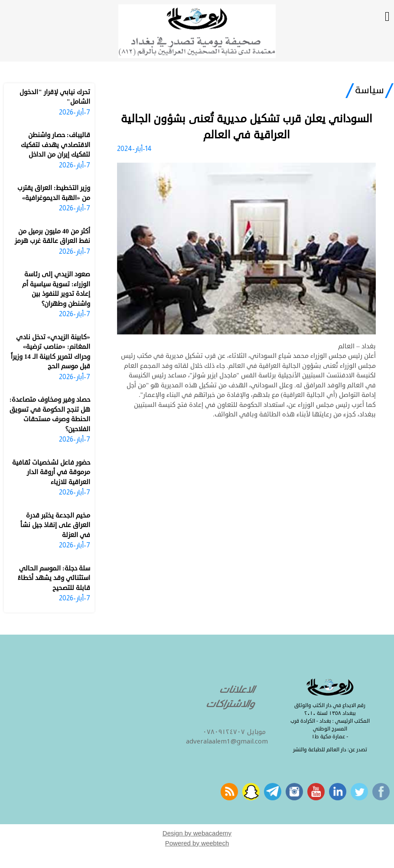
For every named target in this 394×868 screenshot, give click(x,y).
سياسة (370, 90)
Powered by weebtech (197, 843)
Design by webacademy (197, 833)
